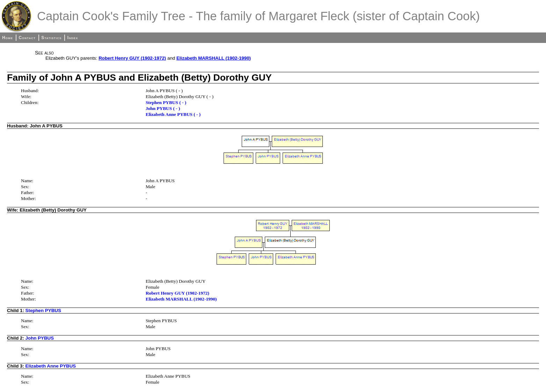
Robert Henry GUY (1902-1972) (132, 58)
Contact (27, 38)
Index (73, 38)
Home (8, 38)
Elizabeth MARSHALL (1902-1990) (214, 58)
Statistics (51, 38)
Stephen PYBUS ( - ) (166, 102)
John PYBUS (40, 338)
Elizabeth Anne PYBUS (51, 366)
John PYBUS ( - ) (163, 108)
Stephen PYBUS (43, 310)
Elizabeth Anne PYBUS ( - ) (173, 114)
